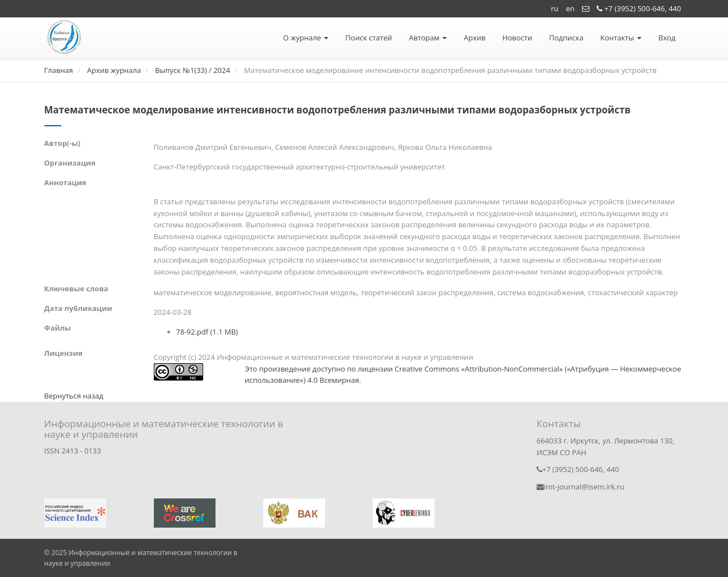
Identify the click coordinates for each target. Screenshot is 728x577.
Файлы (58, 328)
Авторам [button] (428, 38)
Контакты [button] (621, 38)
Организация (70, 163)
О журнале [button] (306, 38)
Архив (475, 38)
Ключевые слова (76, 288)
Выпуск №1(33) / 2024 (193, 70)
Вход (667, 38)
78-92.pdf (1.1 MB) (207, 332)
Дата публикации (78, 308)
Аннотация (65, 182)
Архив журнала (114, 70)
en (570, 8)
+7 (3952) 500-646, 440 (639, 8)
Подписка (566, 38)
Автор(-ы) (63, 143)
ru (555, 8)
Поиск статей (368, 38)
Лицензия (64, 353)
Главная (59, 70)
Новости (517, 38)
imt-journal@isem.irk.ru (580, 487)
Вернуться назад (74, 396)
